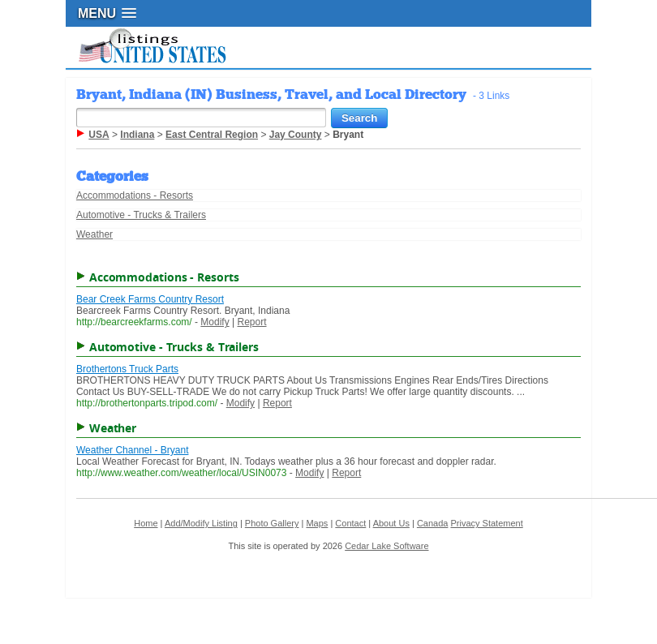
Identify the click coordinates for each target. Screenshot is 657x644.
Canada (433, 523)
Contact (350, 523)
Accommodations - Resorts (135, 195)
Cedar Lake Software (386, 546)
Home (146, 523)
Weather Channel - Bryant (133, 450)
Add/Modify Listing (201, 523)
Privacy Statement (486, 523)
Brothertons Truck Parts (127, 369)
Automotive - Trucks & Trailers (141, 215)
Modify (215, 322)
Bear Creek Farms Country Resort (150, 299)
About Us (391, 523)
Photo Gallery (272, 523)
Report (252, 322)
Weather (94, 234)
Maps (317, 523)
